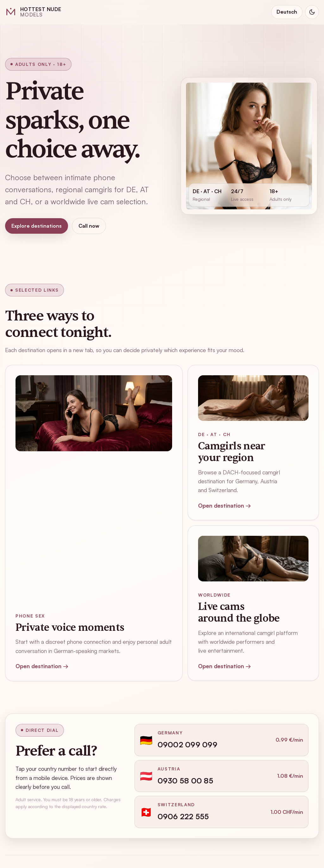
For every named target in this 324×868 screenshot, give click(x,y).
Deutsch (287, 12)
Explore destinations (37, 226)
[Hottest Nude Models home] (33, 12)
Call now (89, 226)
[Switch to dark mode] (312, 12)
